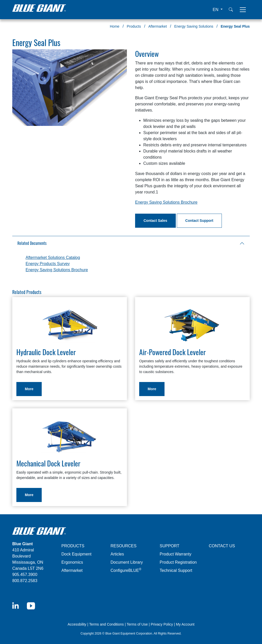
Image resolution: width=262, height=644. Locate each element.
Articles (117, 554)
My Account (185, 624)
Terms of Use (137, 624)
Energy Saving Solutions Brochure (166, 202)
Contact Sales (155, 221)
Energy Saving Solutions (194, 26)
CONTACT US (222, 546)
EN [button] (216, 10)
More (29, 389)
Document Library (127, 562)
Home (114, 26)
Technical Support (176, 570)
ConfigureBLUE (126, 570)
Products (134, 26)
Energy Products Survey (48, 264)
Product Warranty (176, 554)
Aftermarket (158, 26)
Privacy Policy (162, 624)
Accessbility (77, 624)
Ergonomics (72, 562)
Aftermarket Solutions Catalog (53, 258)
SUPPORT (170, 546)
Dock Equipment (76, 554)
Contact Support (199, 221)
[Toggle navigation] (243, 10)
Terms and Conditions (106, 624)
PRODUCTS (73, 546)
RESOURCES (123, 546)
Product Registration (178, 562)
